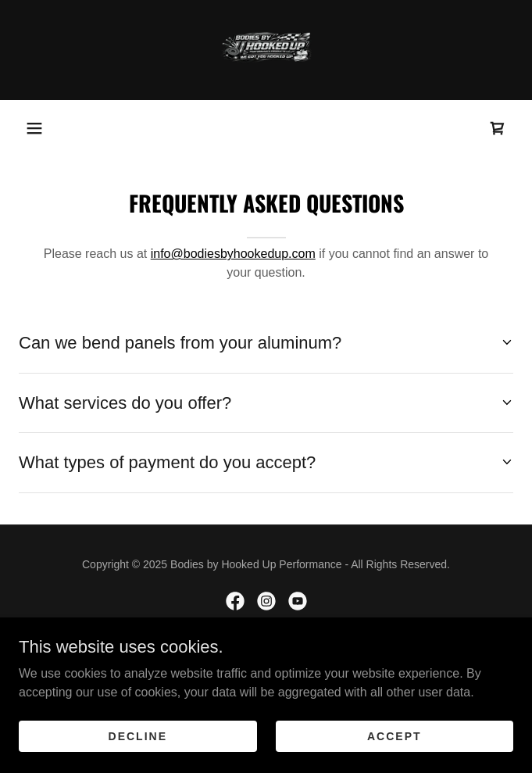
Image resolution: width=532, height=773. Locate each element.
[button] (34, 128)
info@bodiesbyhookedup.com (233, 254)
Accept (395, 735)
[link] (266, 50)
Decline (138, 735)
